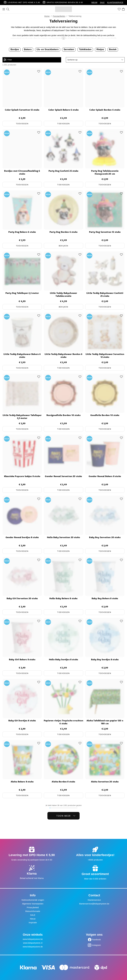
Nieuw (33, 919)
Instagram (96, 945)
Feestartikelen (59, 16)
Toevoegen (22, 124)
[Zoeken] (8, 9)
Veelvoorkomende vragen (33, 900)
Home (47, 16)
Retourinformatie (33, 911)
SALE (102, 3)
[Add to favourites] (39, 71)
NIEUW (94, 3)
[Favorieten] (119, 9)
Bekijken (63, 246)
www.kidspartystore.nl (33, 943)
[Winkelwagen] (123, 9)
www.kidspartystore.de (33, 947)
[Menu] (4, 9)
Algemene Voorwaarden (33, 904)
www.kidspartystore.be (33, 939)
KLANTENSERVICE (115, 3)
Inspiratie (33, 923)
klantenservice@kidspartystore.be (94, 904)
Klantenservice (94, 900)
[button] (95, 60)
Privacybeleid (33, 907)
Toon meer (66, 816)
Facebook (96, 940)
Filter (8, 60)
